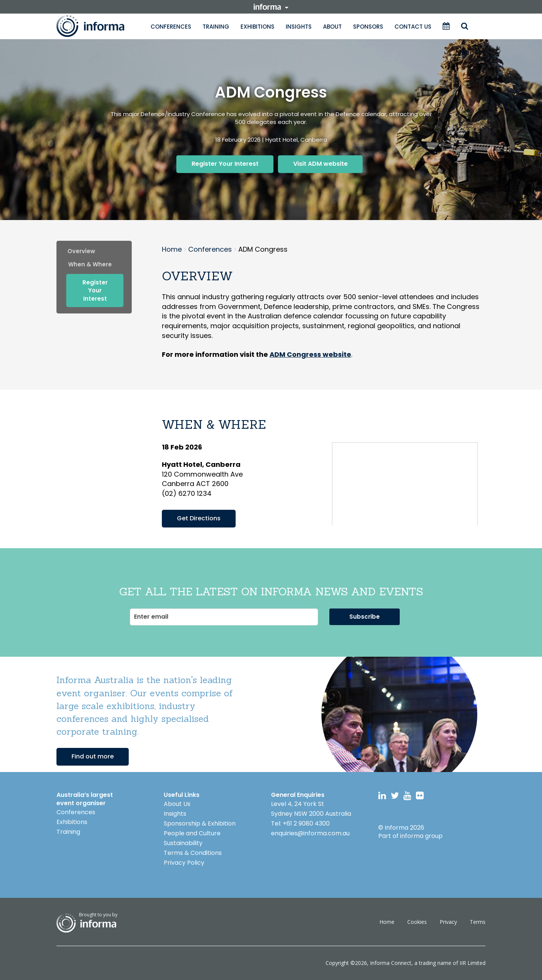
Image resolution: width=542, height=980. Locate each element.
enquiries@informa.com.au (310, 833)
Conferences (171, 27)
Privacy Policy (184, 863)
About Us (177, 804)
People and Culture (192, 833)
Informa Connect (391, 963)
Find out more (93, 756)
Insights (299, 27)
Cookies (417, 922)
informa (271, 7)
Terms (478, 922)
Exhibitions (257, 27)
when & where (90, 264)
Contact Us (413, 27)
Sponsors (368, 27)
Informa (98, 26)
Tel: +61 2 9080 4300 (300, 823)
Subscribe (365, 617)
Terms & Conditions (193, 853)
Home (387, 922)
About (332, 27)
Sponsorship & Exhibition (200, 823)
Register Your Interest (225, 164)
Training (216, 27)
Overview (81, 251)
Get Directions (199, 518)
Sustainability (183, 843)
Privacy (448, 922)
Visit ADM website (320, 164)
